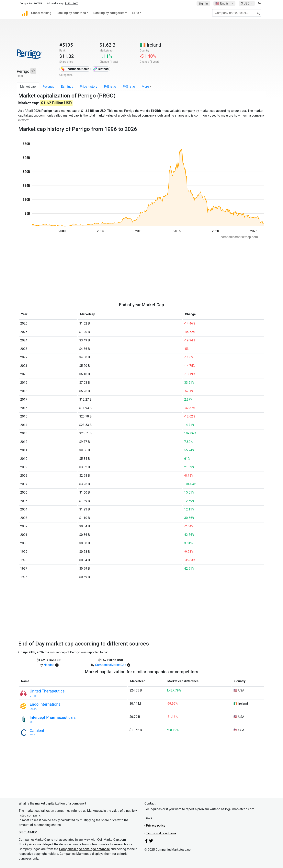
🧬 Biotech (101, 69)
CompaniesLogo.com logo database (84, 849)
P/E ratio (110, 87)
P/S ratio (129, 87)
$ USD (246, 3)
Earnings (67, 87)
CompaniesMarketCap (111, 665)
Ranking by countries (71, 13)
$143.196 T (71, 3)
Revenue (48, 87)
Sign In (203, 3)
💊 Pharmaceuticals (75, 69)
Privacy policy (156, 825)
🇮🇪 (150, 45)
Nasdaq (49, 665)
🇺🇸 (223, 3)
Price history (89, 87)
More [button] (145, 87)
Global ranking (41, 13)
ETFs (135, 13)
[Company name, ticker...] (237, 13)
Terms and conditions (161, 833)
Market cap (28, 87)
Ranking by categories (109, 13)
